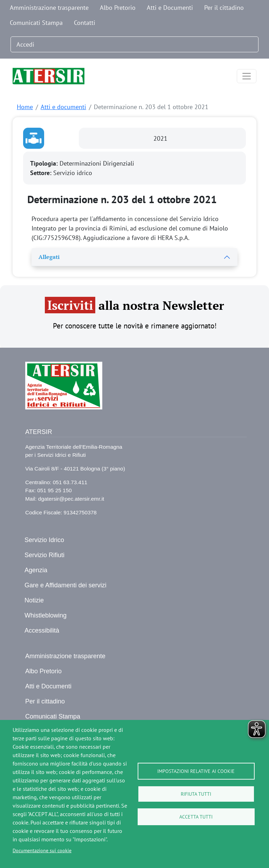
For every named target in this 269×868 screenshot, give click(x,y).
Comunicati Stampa (36, 23)
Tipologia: (45, 163)
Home (25, 107)
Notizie (34, 600)
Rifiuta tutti (196, 794)
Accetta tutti (196, 817)
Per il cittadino (224, 8)
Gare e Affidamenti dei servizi (65, 585)
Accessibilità (42, 630)
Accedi (25, 44)
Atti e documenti (63, 107)
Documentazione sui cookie (42, 850)
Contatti (85, 23)
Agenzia (36, 570)
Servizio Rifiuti (44, 555)
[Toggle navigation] (247, 76)
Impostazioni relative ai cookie (196, 771)
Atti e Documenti (170, 8)
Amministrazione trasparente (49, 8)
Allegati (49, 257)
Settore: (42, 173)
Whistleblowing (46, 615)
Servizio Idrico (44, 540)
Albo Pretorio (118, 8)
